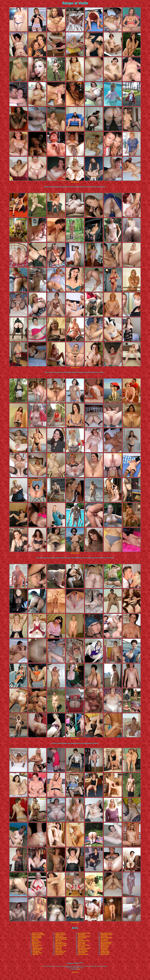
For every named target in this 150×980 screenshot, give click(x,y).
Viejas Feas (35, 944)
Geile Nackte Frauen (61, 939)
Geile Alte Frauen (83, 954)
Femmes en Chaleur (38, 933)
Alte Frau (81, 939)
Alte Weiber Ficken (61, 944)
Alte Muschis (59, 936)
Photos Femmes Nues (38, 935)
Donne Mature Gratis (84, 936)
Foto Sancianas (36, 945)
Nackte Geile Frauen (107, 935)
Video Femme (59, 942)
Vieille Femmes (37, 950)
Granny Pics (104, 950)
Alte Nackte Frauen (106, 933)
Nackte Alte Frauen (61, 945)
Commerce (75, 972)
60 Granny (35, 939)
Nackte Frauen (105, 951)
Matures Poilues (60, 933)
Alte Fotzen (59, 950)
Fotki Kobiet (82, 953)
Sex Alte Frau (105, 939)
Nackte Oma (59, 954)
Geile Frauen (59, 947)
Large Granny (105, 945)
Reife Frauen (82, 942)
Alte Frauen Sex (83, 950)
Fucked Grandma (38, 948)
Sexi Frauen (82, 947)
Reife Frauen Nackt (106, 938)
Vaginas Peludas (37, 938)
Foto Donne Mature (106, 942)
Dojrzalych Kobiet (106, 944)
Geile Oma (58, 941)
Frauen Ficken (105, 954)
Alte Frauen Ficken (84, 945)
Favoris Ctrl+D (75, 182)
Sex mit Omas (105, 947)
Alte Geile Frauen (83, 951)
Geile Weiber (82, 935)
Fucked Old (104, 948)
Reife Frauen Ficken (61, 938)
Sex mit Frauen (60, 953)
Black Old (35, 954)
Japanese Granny (60, 935)
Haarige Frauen (105, 953)
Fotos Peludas (82, 938)
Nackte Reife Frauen (84, 941)
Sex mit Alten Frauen (84, 933)
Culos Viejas (82, 944)
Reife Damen (105, 936)
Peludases (36, 947)
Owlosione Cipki (37, 936)
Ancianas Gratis (37, 953)
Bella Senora (36, 951)
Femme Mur (35, 941)
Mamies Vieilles (36, 942)
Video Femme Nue (61, 951)
